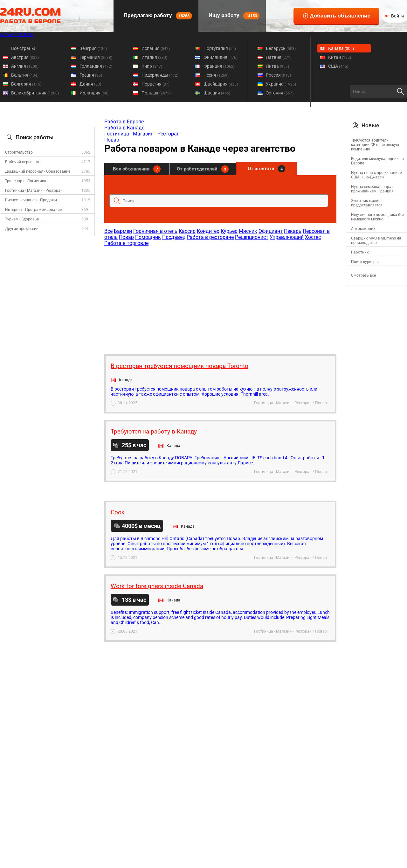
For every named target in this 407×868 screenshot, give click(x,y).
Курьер (229, 231)
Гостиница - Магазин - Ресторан (34, 191)
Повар (112, 140)
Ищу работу (233, 16)
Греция (91, 75)
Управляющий (287, 237)
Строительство (19, 152)
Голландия (96, 66)
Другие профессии (22, 229)
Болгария (26, 84)
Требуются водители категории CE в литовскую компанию (375, 145)
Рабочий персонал (22, 162)
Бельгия (25, 75)
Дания (90, 84)
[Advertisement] (220, 297)
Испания (156, 48)
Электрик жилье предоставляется (367, 203)
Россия (278, 75)
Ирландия (94, 93)
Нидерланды (160, 75)
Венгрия (93, 48)
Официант (271, 231)
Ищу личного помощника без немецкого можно (378, 217)
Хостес (313, 237)
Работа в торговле (126, 243)
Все (108, 231)
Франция (219, 66)
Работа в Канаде (124, 128)
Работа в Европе (124, 122)
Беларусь (281, 48)
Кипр (152, 66)
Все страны (23, 48)
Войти (397, 16)
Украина (281, 84)
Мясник (248, 231)
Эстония (280, 93)
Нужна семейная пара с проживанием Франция (373, 189)
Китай (340, 57)
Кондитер (208, 231)
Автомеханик (363, 229)
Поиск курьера (364, 262)
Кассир (187, 231)
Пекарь (293, 231)
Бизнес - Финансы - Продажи (31, 200)
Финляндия (221, 57)
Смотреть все (363, 275)
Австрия (25, 57)
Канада (341, 48)
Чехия (216, 75)
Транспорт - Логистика (26, 181)
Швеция (217, 93)
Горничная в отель (155, 231)
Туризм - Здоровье (22, 219)
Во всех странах (17, 34)
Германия (96, 57)
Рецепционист (252, 237)
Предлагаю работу (157, 16)
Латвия (279, 57)
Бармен (123, 231)
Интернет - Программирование (33, 210)
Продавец (174, 237)
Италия (154, 57)
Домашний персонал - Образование (38, 171)
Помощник (148, 237)
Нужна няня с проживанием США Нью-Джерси (377, 175)
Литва (277, 66)
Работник (360, 252)
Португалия (220, 48)
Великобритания (35, 93)
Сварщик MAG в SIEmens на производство (376, 240)
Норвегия (155, 84)
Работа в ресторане (210, 237)
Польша (156, 93)
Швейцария (221, 84)
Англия (25, 66)
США (338, 66)
